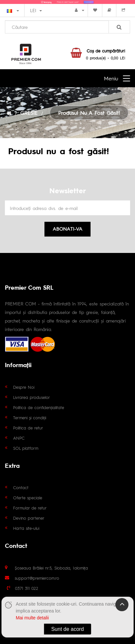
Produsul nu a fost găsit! (89, 113)
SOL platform (26, 448)
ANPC (19, 438)
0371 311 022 (27, 588)
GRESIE (29, 113)
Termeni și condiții (30, 417)
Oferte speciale (28, 498)
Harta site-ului (26, 528)
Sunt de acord (68, 629)
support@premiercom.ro (37, 578)
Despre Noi (24, 387)
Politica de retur (28, 428)
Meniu (111, 78)
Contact (21, 487)
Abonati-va (67, 229)
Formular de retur (30, 508)
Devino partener (29, 518)
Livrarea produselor (32, 397)
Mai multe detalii (32, 618)
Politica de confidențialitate (39, 407)
